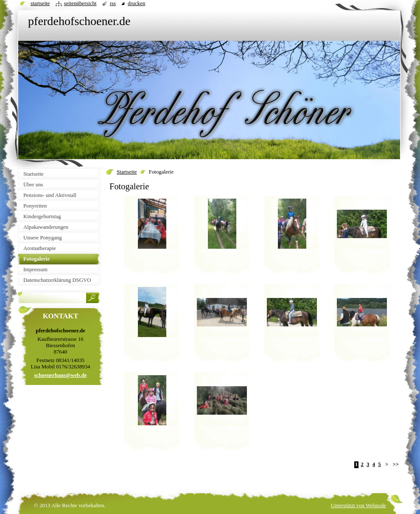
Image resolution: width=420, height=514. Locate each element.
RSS (113, 3)
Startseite (127, 172)
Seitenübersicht (80, 3)
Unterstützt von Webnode (358, 506)
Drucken (136, 3)
